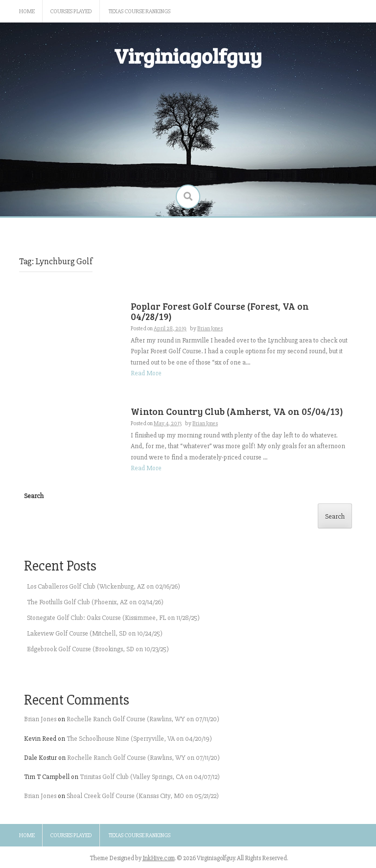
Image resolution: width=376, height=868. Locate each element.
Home (27, 11)
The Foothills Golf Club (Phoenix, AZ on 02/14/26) (95, 602)
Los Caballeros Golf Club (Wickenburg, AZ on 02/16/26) (104, 586)
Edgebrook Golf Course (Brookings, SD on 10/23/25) (98, 649)
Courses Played (71, 11)
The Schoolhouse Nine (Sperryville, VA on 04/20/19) (139, 739)
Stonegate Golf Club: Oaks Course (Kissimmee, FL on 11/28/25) (113, 618)
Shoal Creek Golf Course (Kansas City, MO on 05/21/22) (143, 796)
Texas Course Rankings (140, 11)
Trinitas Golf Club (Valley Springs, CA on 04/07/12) (150, 777)
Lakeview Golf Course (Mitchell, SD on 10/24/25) (95, 633)
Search (34, 496)
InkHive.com (159, 858)
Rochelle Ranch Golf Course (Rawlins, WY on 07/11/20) (143, 719)
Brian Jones (40, 719)
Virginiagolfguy (188, 56)
